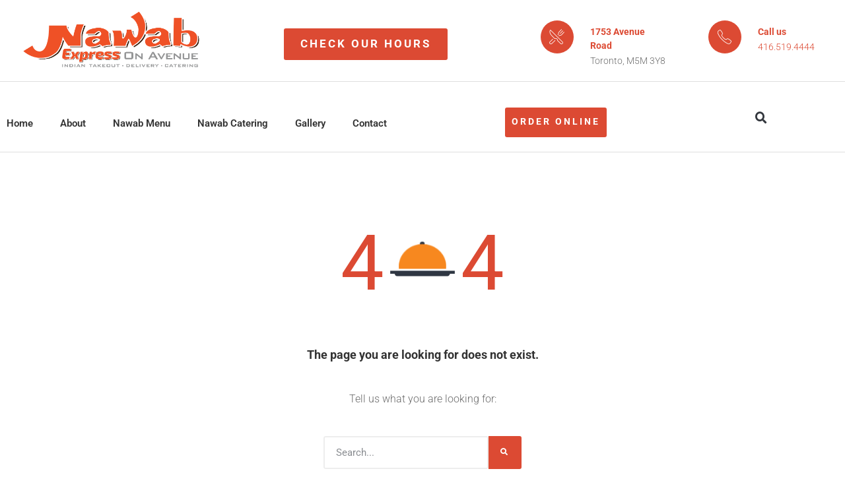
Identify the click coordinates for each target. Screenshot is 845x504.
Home (20, 123)
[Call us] (725, 37)
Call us (772, 32)
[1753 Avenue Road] (557, 37)
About (73, 123)
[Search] (505, 453)
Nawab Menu (142, 123)
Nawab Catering (233, 123)
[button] (761, 118)
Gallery (310, 123)
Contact (370, 123)
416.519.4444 (786, 47)
